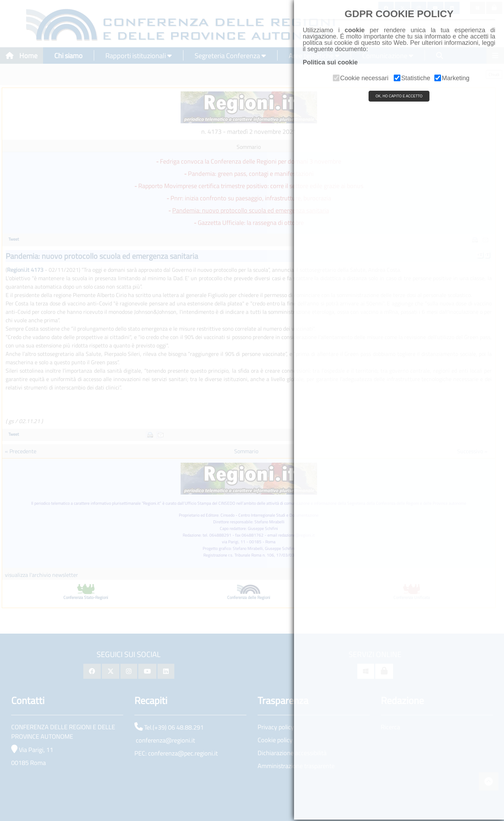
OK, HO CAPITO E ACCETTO (399, 96)
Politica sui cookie (330, 62)
